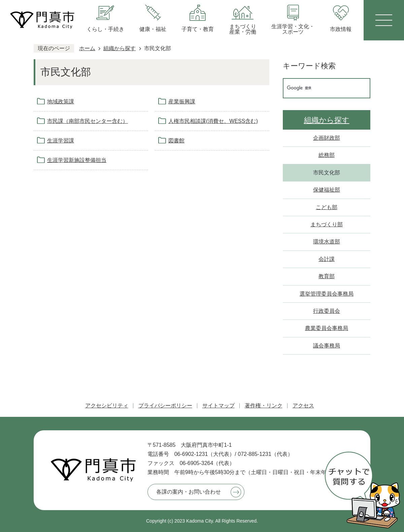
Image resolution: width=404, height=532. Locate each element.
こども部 (327, 207)
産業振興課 (182, 102)
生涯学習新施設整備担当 (77, 160)
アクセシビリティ (107, 406)
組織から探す (120, 48)
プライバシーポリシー (165, 406)
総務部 (327, 155)
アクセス (303, 406)
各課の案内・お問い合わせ (189, 492)
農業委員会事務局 (327, 328)
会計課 (327, 259)
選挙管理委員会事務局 (327, 294)
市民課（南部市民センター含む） (88, 121)
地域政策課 (61, 102)
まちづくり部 (327, 224)
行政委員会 (327, 311)
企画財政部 (327, 138)
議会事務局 (327, 346)
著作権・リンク (264, 406)
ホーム (87, 48)
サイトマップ (218, 406)
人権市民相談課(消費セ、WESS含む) (213, 121)
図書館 (176, 141)
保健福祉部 (327, 190)
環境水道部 (327, 242)
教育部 (327, 276)
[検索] (319, 88)
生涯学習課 (61, 141)
